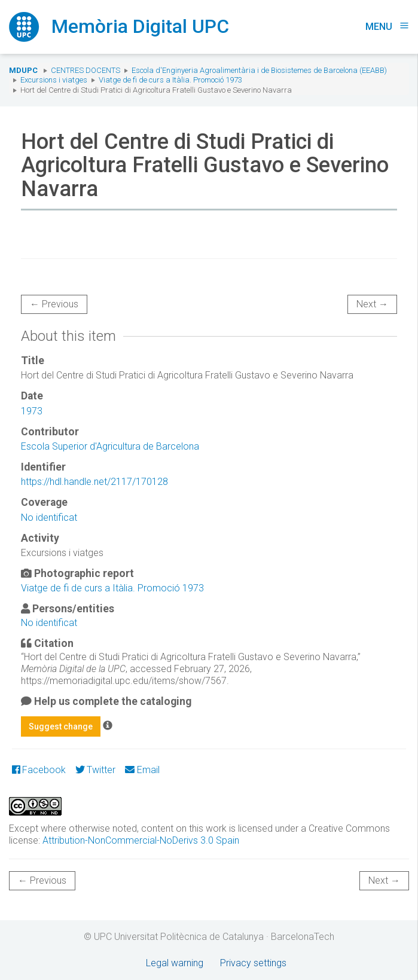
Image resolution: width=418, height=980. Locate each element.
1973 (32, 411)
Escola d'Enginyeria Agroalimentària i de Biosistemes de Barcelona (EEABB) (259, 70)
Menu (387, 27)
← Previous (54, 304)
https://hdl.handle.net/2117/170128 (94, 482)
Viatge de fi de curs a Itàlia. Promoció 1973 (170, 80)
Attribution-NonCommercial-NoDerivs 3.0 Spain (141, 840)
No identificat (49, 518)
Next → (372, 304)
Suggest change (61, 726)
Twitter (95, 770)
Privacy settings (253, 963)
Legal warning (175, 963)
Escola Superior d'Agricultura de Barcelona (110, 446)
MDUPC (23, 70)
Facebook (39, 770)
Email (142, 770)
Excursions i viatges (54, 80)
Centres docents (86, 70)
